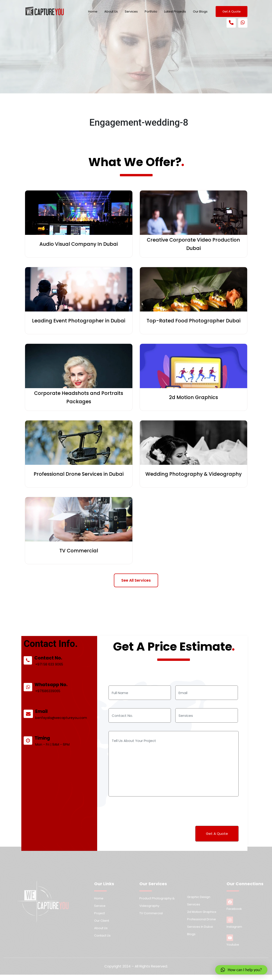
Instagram (234, 927)
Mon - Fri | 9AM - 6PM (59, 749)
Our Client (102, 925)
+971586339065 (55, 700)
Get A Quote (232, 11)
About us (101, 932)
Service (100, 910)
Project (99, 917)
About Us (111, 11)
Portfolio (151, 11)
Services (131, 11)
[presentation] (143, 810)
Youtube (233, 945)
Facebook (234, 909)
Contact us (102, 939)
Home (93, 11)
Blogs (191, 938)
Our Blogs (200, 11)
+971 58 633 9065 (56, 675)
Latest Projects (175, 11)
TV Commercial (151, 917)
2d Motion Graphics (202, 916)
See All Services (136, 580)
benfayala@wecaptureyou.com (67, 724)
